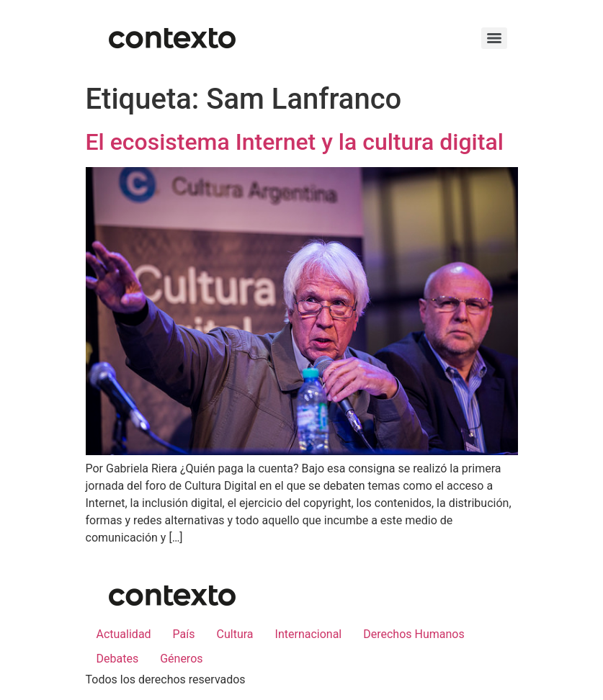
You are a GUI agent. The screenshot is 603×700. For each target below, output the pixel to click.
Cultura (235, 634)
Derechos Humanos (414, 634)
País (184, 634)
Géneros (181, 659)
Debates (118, 659)
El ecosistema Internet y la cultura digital (295, 142)
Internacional (309, 634)
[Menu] (494, 38)
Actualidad (124, 634)
